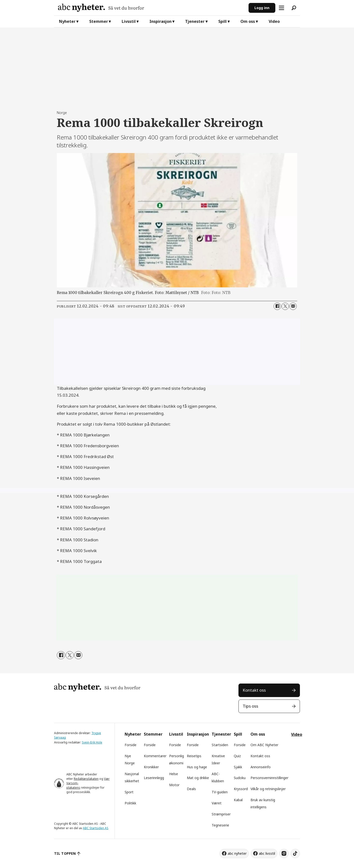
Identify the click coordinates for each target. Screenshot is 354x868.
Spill (222, 21)
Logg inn (262, 8)
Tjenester (195, 21)
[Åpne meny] (281, 8)
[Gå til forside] (151, 8)
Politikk (130, 803)
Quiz (237, 756)
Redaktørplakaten (86, 779)
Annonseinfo (261, 767)
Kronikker (151, 767)
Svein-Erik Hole (92, 742)
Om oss (248, 21)
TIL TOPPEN (65, 853)
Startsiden (220, 745)
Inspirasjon (161, 21)
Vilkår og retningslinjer (268, 789)
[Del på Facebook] (277, 306)
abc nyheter (237, 853)
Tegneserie (220, 825)
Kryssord (241, 789)
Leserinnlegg (154, 778)
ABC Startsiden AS (96, 828)
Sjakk (238, 767)
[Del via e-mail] (293, 306)
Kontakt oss (254, 690)
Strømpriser (221, 814)
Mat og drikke (198, 778)
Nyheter (67, 21)
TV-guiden (220, 792)
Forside (131, 745)
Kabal (238, 800)
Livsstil (129, 21)
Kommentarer (155, 756)
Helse (174, 774)
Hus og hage (197, 767)
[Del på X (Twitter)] (285, 306)
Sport (129, 792)
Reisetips (194, 756)
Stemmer (99, 21)
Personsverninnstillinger (269, 778)
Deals (191, 789)
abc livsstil (267, 853)
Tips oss (250, 706)
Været (217, 803)
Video (274, 21)
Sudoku (240, 778)
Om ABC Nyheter (264, 745)
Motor (174, 785)
